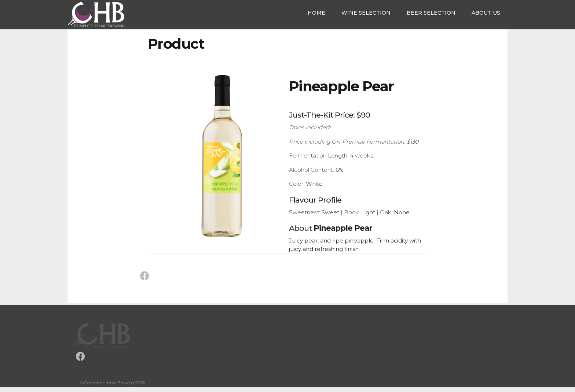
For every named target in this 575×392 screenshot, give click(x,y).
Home (316, 13)
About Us (486, 13)
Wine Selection (366, 13)
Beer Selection (431, 13)
